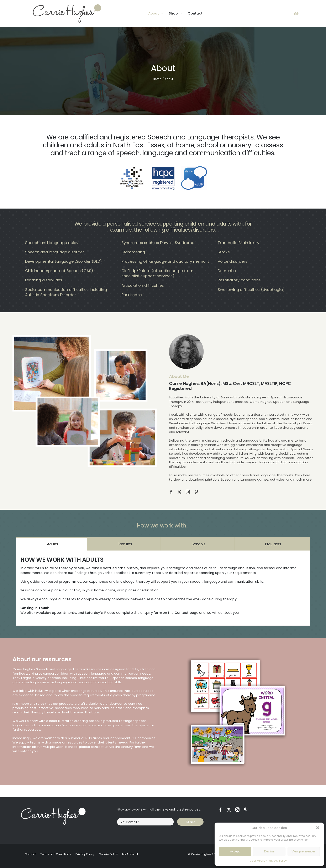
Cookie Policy (258, 861)
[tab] (51, 544)
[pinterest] (196, 492)
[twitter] (179, 492)
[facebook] (171, 492)
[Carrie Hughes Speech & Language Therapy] (67, 6)
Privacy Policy (278, 861)
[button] (318, 828)
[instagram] (188, 492)
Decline (269, 851)
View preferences (304, 851)
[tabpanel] (163, 588)
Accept (235, 851)
